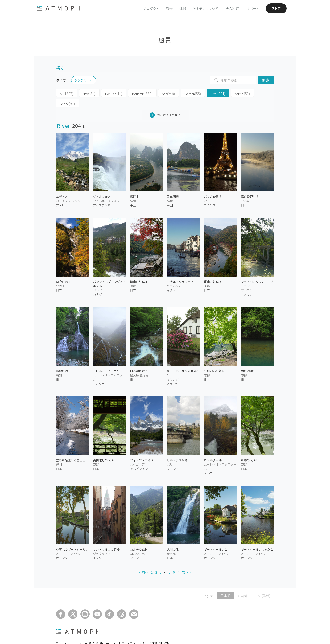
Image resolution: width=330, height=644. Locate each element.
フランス (210, 195)
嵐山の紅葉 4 (139, 271)
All (66, 93)
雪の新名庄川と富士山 (71, 450)
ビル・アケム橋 (177, 450)
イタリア (173, 280)
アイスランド (102, 195)
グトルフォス (102, 186)
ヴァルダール (213, 450)
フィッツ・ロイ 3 (142, 450)
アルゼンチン (139, 458)
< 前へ (144, 562)
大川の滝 (173, 539)
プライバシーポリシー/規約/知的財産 (146, 633)
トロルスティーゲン (106, 361)
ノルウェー (100, 374)
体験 (183, 8)
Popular (110, 93)
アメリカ (62, 195)
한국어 (243, 585)
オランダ (173, 374)
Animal (230, 93)
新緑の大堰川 (250, 450)
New (86, 93)
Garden (183, 93)
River (207, 93)
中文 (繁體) (262, 585)
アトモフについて (206, 8)
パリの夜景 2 (212, 186)
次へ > (187, 562)
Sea (161, 93)
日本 (244, 195)
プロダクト (151, 8)
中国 (133, 195)
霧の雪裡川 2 (249, 186)
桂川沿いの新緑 (214, 361)
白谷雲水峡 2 (139, 361)
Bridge (253, 93)
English (208, 585)
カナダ (97, 284)
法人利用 (232, 8)
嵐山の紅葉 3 (212, 271)
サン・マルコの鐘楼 (106, 539)
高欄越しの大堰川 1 (106, 450)
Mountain (136, 93)
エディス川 (63, 186)
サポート (253, 8)
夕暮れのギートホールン (72, 539)
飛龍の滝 (62, 361)
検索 (266, 80)
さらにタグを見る (165, 105)
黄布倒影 (173, 186)
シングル (80, 80)
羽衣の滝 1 (63, 271)
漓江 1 (134, 186)
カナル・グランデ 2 (180, 271)
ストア (276, 8)
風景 (169, 8)
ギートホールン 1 (215, 539)
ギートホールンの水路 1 (257, 539)
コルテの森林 (139, 539)
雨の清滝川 (248, 361)
